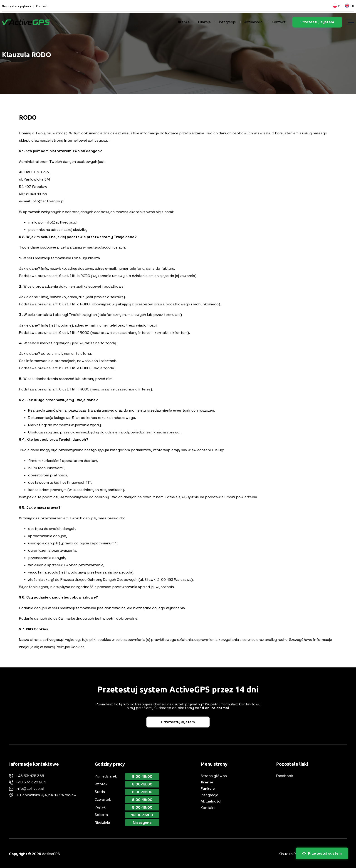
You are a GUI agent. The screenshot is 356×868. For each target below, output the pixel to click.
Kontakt (42, 6)
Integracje (227, 22)
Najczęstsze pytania (17, 6)
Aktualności (254, 22)
